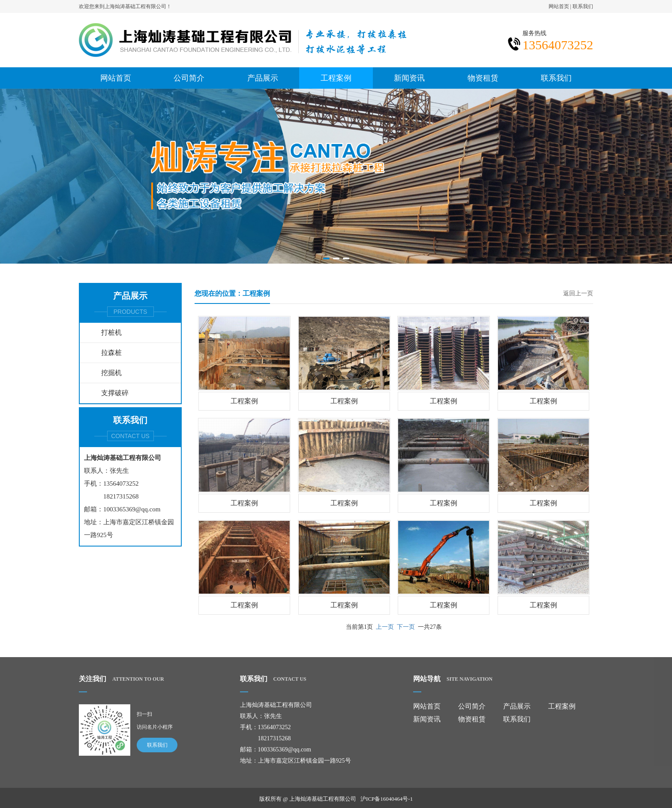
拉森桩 (111, 353)
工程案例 (336, 78)
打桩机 (111, 332)
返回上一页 (578, 293)
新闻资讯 (409, 78)
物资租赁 (483, 78)
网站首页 (559, 6)
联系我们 (583, 6)
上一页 (385, 627)
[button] (326, 258)
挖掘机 (111, 373)
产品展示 (263, 78)
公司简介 (189, 78)
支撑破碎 (115, 393)
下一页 (406, 627)
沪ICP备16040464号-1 (387, 803)
